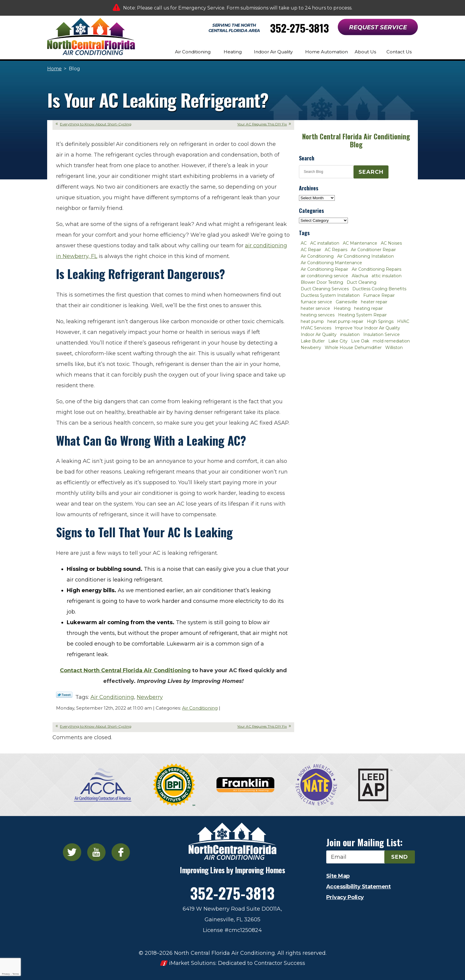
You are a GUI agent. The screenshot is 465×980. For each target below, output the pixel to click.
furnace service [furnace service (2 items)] (316, 302)
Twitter (72, 852)
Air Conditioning (112, 697)
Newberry (150, 697)
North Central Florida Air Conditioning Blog (356, 140)
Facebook (121, 852)
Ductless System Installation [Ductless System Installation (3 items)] (330, 295)
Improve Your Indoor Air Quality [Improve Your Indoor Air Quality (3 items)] (367, 328)
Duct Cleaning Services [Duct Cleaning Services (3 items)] (325, 289)
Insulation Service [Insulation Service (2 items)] (382, 334)
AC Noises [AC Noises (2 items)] (391, 243)
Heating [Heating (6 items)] (342, 308)
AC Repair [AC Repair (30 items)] (311, 250)
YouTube (96, 852)
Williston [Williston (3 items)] (394, 348)
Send (400, 857)
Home (54, 69)
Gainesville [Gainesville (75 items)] (347, 302)
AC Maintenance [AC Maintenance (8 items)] (360, 243)
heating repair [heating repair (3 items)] (368, 308)
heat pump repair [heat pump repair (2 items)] (345, 321)
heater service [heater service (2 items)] (315, 308)
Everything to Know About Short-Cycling (96, 124)
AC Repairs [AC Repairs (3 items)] (336, 250)
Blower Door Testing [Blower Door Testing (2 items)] (322, 282)
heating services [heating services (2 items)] (318, 315)
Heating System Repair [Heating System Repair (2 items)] (362, 315)
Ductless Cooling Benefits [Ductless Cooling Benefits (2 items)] (379, 289)
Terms (16, 974)
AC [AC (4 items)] (304, 243)
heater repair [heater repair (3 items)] (374, 302)
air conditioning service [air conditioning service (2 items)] (324, 276)
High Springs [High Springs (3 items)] (380, 321)
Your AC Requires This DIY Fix (262, 124)
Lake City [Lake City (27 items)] (338, 341)
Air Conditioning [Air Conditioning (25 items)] (317, 256)
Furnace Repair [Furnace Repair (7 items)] (379, 295)
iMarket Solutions (192, 963)
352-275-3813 (300, 28)
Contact (125, 670)
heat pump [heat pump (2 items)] (312, 321)
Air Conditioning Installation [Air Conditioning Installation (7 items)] (366, 256)
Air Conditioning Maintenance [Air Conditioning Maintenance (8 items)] (331, 263)
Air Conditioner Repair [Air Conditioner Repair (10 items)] (373, 250)
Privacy (6, 974)
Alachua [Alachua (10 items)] (360, 276)
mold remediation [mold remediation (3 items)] (391, 341)
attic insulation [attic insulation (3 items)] (387, 276)
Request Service (378, 27)
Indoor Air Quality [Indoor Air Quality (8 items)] (319, 334)
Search (371, 172)
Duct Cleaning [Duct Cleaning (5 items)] (362, 282)
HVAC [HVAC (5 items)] (403, 321)
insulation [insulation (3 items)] (350, 334)
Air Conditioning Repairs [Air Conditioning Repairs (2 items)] (376, 269)
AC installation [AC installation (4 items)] (325, 243)
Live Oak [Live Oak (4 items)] (360, 341)
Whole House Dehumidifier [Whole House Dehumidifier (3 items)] (353, 348)
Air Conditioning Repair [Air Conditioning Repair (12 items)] (324, 269)
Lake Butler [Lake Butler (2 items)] (313, 341)
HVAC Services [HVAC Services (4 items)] (316, 328)
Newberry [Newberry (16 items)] (311, 348)
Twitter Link (64, 695)
